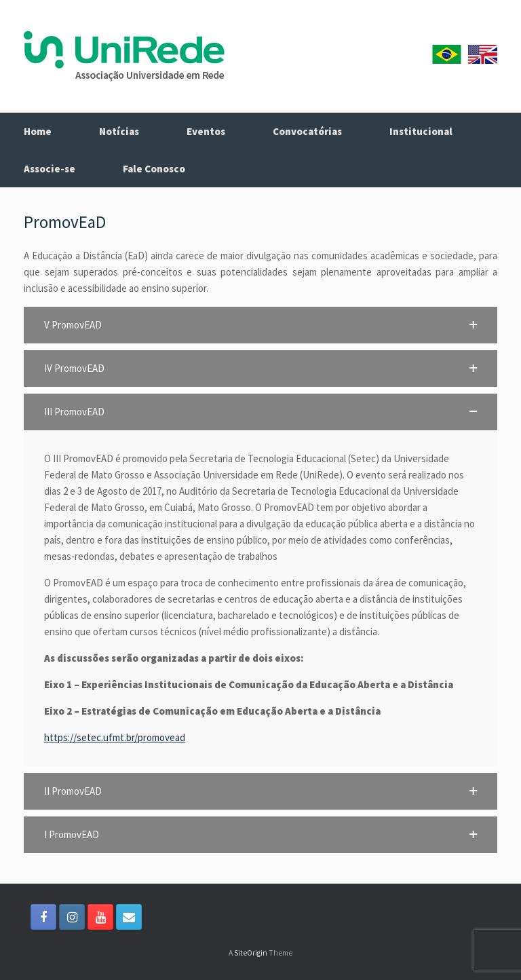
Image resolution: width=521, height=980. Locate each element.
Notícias (119, 131)
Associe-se (50, 169)
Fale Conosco (154, 169)
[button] (260, 325)
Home (38, 131)
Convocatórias (307, 131)
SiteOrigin (251, 953)
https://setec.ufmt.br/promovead (115, 737)
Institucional (421, 131)
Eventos (206, 131)
